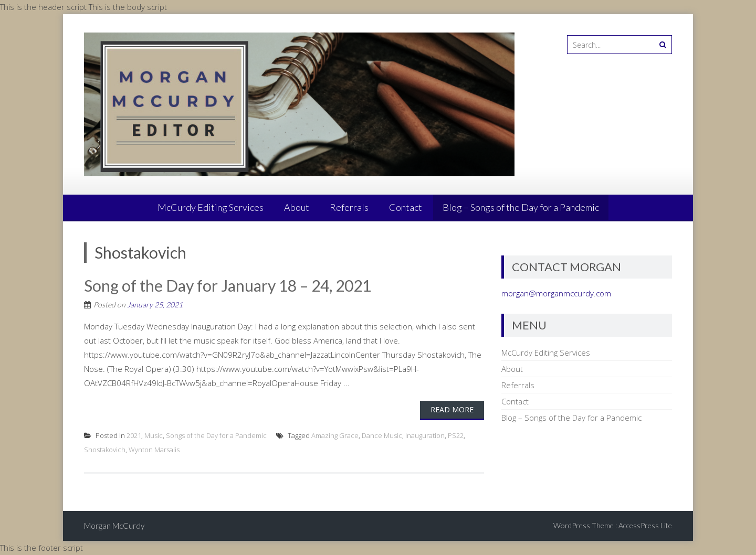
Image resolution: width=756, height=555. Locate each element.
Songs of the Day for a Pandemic (216, 435)
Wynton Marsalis (154, 450)
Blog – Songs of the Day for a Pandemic (521, 207)
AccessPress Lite (645, 525)
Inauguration (425, 435)
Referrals (349, 207)
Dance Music (382, 435)
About (297, 207)
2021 (134, 435)
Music (154, 435)
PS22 (456, 435)
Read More (452, 409)
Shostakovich (105, 450)
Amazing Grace (335, 435)
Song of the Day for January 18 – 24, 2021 (228, 285)
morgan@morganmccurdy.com (556, 293)
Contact (406, 207)
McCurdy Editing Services (211, 207)
